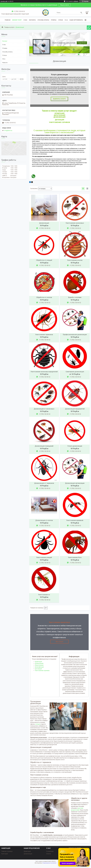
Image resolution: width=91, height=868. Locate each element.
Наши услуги (64, 5)
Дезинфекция (59, 117)
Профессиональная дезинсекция (75, 335)
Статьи (61, 20)
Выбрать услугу (59, 99)
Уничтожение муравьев (75, 520)
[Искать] (81, 13)
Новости (5, 63)
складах (38, 724)
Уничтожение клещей (44, 557)
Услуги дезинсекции (75, 446)
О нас (25, 20)
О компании (50, 851)
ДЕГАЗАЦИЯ (59, 120)
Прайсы (54, 20)
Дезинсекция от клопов (44, 520)
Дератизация (59, 115)
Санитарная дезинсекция (75, 372)
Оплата (49, 854)
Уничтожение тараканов (44, 335)
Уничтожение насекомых (75, 223)
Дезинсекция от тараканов (44, 483)
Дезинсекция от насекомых (44, 409)
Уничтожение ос (44, 595)
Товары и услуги (9, 27)
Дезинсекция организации (75, 483)
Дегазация (38, 669)
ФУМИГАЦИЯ (59, 113)
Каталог (5, 41)
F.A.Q (66, 20)
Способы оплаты (43, 20)
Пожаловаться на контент (49, 863)
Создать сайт (4, 1)
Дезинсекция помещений (44, 446)
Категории (5, 854)
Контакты (32, 20)
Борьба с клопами (75, 297)
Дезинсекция (44, 223)
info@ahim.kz (8, 131)
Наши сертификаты (76, 20)
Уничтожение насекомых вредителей (44, 372)
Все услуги (59, 642)
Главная (8, 20)
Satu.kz (54, 861)
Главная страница (7, 851)
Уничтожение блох (75, 557)
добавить (76, 1)
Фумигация (38, 662)
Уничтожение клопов (75, 260)
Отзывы (5, 48)
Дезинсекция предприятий (75, 409)
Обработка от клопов (44, 297)
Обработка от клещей (44, 260)
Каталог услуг (17, 20)
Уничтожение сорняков (42, 671)
